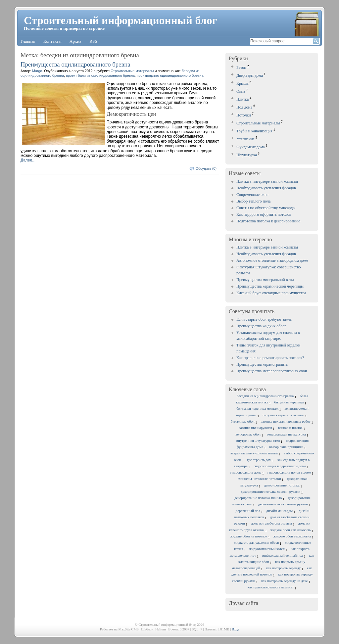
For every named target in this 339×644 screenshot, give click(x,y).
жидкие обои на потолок (249, 536)
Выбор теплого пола (253, 201)
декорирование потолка (282, 485)
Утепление (245, 139)
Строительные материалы (258, 123)
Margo (37, 71)
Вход (235, 629)
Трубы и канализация (254, 131)
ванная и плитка (290, 428)
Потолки (244, 115)
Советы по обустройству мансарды (266, 208)
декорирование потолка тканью (258, 498)
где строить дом (259, 460)
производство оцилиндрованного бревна (170, 75)
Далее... (28, 160)
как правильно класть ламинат (271, 587)
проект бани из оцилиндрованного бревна (100, 75)
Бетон (241, 68)
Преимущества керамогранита (262, 364)
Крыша (242, 83)
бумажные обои (243, 421)
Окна (241, 91)
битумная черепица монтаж (257, 408)
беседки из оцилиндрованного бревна (265, 396)
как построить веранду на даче (285, 581)
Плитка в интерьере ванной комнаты (267, 181)
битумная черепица (289, 402)
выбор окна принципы (286, 447)
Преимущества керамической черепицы (270, 286)
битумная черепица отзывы (283, 415)
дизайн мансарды (279, 511)
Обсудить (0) (206, 168)
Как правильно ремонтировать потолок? (270, 358)
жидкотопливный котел (267, 549)
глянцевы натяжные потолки (259, 479)
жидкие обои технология (292, 536)
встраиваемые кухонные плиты (254, 453)
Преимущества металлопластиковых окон (272, 371)
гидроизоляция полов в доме (289, 472)
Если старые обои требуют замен (264, 319)
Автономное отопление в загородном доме (272, 260)
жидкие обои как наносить (291, 530)
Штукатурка (247, 155)
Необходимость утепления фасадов (266, 188)
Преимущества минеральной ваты (265, 280)
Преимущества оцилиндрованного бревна (75, 64)
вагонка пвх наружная (255, 428)
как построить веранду (284, 568)
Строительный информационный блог (121, 20)
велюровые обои (248, 434)
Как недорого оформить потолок (264, 214)
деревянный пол (248, 511)
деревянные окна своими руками (283, 504)
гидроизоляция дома (246, 472)
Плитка (242, 99)
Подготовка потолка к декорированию (268, 221)
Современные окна (252, 195)
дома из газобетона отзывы (271, 523)
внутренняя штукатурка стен (258, 440)
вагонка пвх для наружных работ (286, 421)
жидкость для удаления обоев (257, 542)
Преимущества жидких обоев (261, 326)
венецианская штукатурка (286, 434)
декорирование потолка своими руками (271, 491)
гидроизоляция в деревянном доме (280, 466)
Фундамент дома (251, 147)
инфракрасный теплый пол (283, 555)
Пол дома (244, 107)
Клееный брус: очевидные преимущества (271, 293)
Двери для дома (250, 75)
